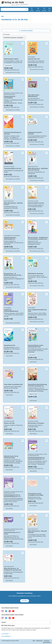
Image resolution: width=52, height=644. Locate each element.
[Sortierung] (14, 38)
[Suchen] (27, 9)
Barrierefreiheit (47, 642)
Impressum (47, 641)
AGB (34, 641)
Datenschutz (39, 641)
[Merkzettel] (38, 9)
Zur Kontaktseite (6, 636)
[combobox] (13, 9)
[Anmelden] (32, 9)
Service (4, 622)
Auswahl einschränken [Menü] (26, 31)
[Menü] (49, 9)
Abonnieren (25, 601)
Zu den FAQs (5, 634)
